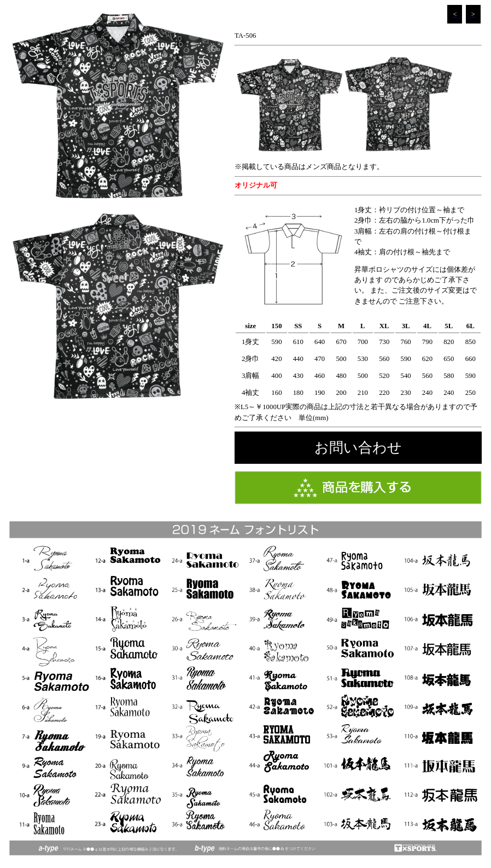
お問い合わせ (358, 448)
